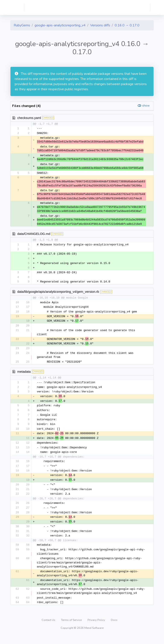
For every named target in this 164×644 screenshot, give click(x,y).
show (146, 106)
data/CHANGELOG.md (34, 234)
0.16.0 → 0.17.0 (127, 25)
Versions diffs (100, 25)
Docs (114, 628)
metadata (24, 375)
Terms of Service (72, 628)
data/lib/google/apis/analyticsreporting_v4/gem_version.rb (58, 293)
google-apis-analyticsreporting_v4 (60, 25)
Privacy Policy (97, 628)
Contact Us (49, 628)
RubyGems (22, 25)
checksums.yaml (29, 118)
